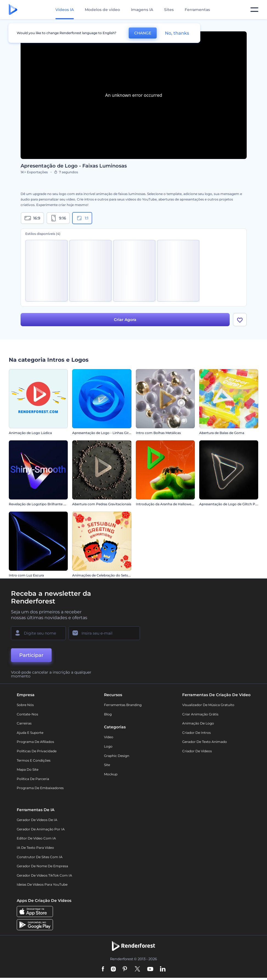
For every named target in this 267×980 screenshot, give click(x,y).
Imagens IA (142, 10)
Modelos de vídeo (102, 10)
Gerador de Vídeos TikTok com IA (44, 875)
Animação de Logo (198, 723)
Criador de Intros (196, 733)
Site (107, 765)
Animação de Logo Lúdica (30, 433)
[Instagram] (113, 970)
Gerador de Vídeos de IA (37, 820)
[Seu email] (104, 633)
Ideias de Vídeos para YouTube (42, 884)
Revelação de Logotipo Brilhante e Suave (42, 504)
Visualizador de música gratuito (208, 705)
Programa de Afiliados (35, 742)
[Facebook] (103, 970)
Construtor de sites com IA (40, 857)
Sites (169, 10)
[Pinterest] (125, 970)
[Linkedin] (163, 970)
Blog (108, 714)
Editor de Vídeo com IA (36, 838)
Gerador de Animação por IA (41, 829)
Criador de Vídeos (197, 751)
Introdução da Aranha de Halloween (166, 504)
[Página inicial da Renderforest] (13, 10)
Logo (108, 746)
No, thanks (177, 33)
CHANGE (143, 33)
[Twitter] (137, 970)
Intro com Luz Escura (26, 575)
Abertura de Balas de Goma (222, 433)
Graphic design (117, 756)
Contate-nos (27, 714)
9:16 (58, 218)
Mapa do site (28, 769)
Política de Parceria (33, 779)
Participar (31, 655)
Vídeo (109, 737)
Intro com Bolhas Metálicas (158, 433)
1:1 (82, 218)
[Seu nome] (38, 633)
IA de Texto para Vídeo (35, 848)
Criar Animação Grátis (200, 714)
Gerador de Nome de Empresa (42, 866)
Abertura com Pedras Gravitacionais (102, 504)
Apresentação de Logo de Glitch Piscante (233, 504)
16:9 (32, 218)
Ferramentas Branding (123, 705)
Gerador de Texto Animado (205, 742)
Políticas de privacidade (37, 751)
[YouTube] (150, 970)
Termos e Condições (34, 760)
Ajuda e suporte (30, 733)
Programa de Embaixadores (40, 788)
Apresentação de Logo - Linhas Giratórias (106, 433)
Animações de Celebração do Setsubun (104, 575)
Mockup (111, 774)
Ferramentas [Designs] (197, 10)
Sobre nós (25, 705)
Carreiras (24, 723)
